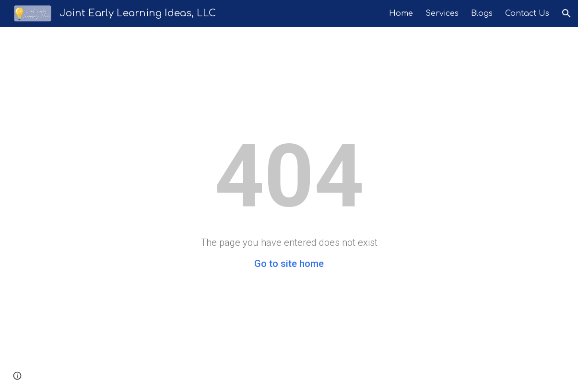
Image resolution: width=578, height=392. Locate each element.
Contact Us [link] (527, 13)
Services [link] (442, 13)
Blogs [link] (482, 13)
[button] (566, 13)
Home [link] (401, 13)
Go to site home (289, 264)
